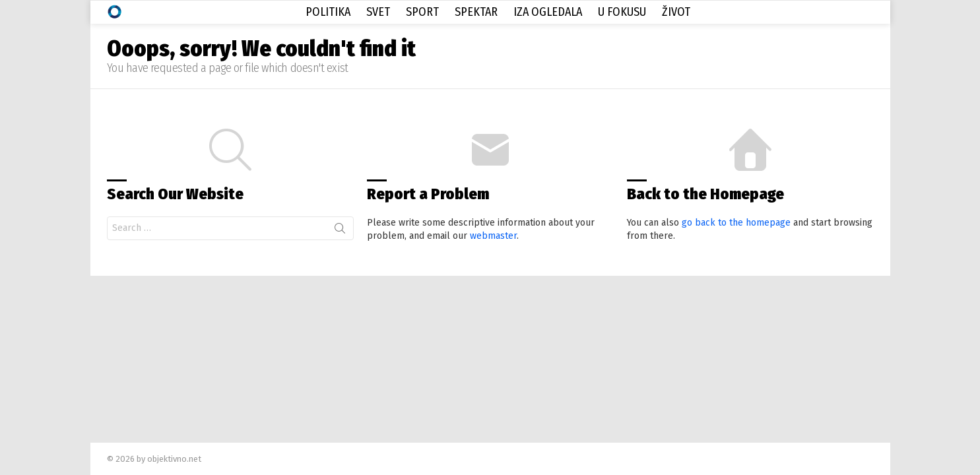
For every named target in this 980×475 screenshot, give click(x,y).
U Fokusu (622, 12)
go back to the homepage (736, 223)
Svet (378, 12)
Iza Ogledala (548, 12)
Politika (328, 12)
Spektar (476, 12)
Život (676, 12)
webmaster (493, 236)
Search (340, 231)
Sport (422, 12)
